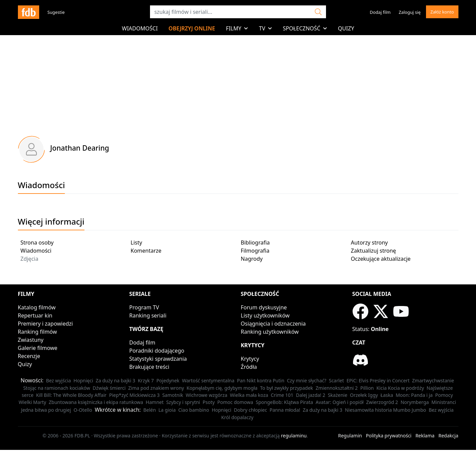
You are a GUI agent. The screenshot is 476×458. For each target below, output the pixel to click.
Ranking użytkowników (270, 332)
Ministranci (444, 402)
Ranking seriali (148, 315)
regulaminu (294, 436)
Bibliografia (255, 243)
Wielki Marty (32, 402)
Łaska (387, 395)
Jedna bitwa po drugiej (46, 410)
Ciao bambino (194, 410)
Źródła (249, 367)
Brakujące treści (149, 367)
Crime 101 (282, 395)
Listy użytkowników (265, 315)
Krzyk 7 (146, 380)
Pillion (367, 388)
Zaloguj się (410, 12)
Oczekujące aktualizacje (381, 259)
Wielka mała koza (249, 395)
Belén (149, 410)
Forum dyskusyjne (264, 307)
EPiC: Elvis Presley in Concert (378, 380)
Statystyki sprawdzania (158, 359)
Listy (136, 243)
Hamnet (155, 402)
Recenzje (29, 356)
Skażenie (337, 395)
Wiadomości (140, 28)
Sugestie (56, 12)
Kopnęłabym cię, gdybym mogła (222, 388)
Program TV (144, 307)
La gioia (167, 410)
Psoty (209, 402)
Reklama (425, 436)
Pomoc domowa (235, 402)
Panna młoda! (285, 410)
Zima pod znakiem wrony (156, 388)
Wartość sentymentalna (208, 380)
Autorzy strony (369, 243)
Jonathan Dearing (80, 148)
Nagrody (252, 259)
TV (265, 28)
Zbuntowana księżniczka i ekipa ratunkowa (96, 402)
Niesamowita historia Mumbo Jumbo (385, 410)
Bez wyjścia (58, 380)
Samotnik (173, 395)
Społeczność (305, 28)
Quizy (346, 28)
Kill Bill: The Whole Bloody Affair (71, 395)
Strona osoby (37, 243)
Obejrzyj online (192, 28)
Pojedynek (168, 380)
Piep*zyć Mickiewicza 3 (134, 395)
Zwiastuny (31, 340)
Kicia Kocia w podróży (400, 388)
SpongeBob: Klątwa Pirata (284, 402)
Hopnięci (83, 380)
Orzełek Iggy (364, 395)
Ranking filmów (37, 332)
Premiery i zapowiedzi (45, 324)
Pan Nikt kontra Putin (260, 380)
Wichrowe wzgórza (207, 395)
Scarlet (336, 380)
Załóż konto (442, 12)
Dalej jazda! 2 (311, 395)
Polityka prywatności (389, 436)
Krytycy (250, 359)
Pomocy (444, 395)
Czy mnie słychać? (307, 380)
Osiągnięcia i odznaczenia (273, 324)
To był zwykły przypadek (287, 388)
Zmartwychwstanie (433, 380)
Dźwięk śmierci (109, 388)
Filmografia (255, 251)
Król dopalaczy (237, 417)
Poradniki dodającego (157, 351)
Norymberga (415, 402)
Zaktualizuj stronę (374, 251)
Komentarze (146, 251)
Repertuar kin (35, 315)
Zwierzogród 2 (382, 402)
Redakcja (448, 436)
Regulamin (350, 436)
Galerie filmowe (38, 348)
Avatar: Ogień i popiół (340, 402)
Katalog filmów (37, 307)
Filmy (237, 28)
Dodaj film (380, 12)
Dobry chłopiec (250, 410)
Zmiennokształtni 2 (337, 388)
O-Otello (83, 410)
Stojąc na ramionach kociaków (57, 388)
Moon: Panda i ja (414, 395)
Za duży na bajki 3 (115, 380)
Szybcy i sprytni (183, 402)
